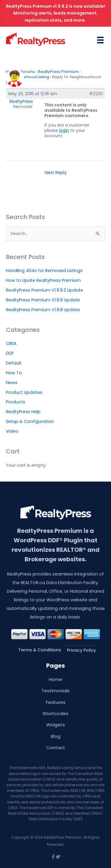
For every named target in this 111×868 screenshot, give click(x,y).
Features (56, 702)
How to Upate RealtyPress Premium (43, 280)
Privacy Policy (81, 650)
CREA (11, 343)
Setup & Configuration (30, 421)
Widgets (55, 725)
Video (12, 431)
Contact (56, 748)
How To (14, 373)
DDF (10, 353)
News (12, 383)
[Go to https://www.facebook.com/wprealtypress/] (53, 857)
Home (55, 679)
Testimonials (55, 691)
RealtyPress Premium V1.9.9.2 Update (45, 290)
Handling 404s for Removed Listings (44, 271)
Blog (56, 736)
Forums (28, 72)
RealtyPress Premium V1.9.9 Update (43, 300)
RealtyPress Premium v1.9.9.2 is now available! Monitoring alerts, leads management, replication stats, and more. (55, 13)
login (64, 130)
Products (16, 402)
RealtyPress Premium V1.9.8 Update (43, 310)
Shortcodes (55, 713)
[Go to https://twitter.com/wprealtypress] (58, 857)
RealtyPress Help (23, 412)
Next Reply (56, 172)
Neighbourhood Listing (28, 77)
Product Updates (24, 392)
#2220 (96, 94)
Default (14, 363)
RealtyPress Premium (58, 72)
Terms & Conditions (40, 650)
